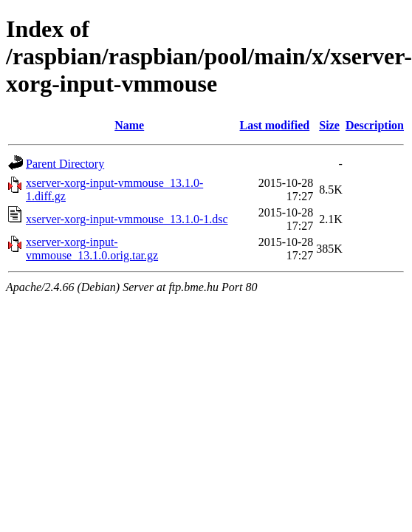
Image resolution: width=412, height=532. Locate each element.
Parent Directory (65, 164)
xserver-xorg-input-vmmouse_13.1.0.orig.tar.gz (92, 249)
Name (129, 125)
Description (375, 125)
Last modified (275, 125)
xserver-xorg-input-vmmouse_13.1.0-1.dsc (127, 219)
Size (329, 125)
